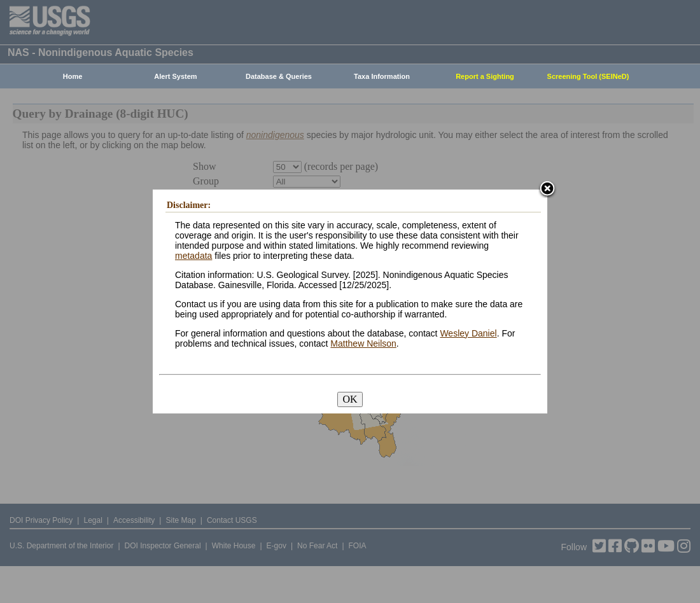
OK (350, 399)
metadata (193, 256)
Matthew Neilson (363, 343)
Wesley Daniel (468, 333)
